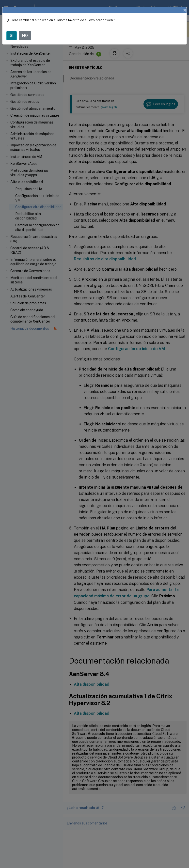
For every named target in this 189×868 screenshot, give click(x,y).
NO (25, 36)
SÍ (12, 36)
